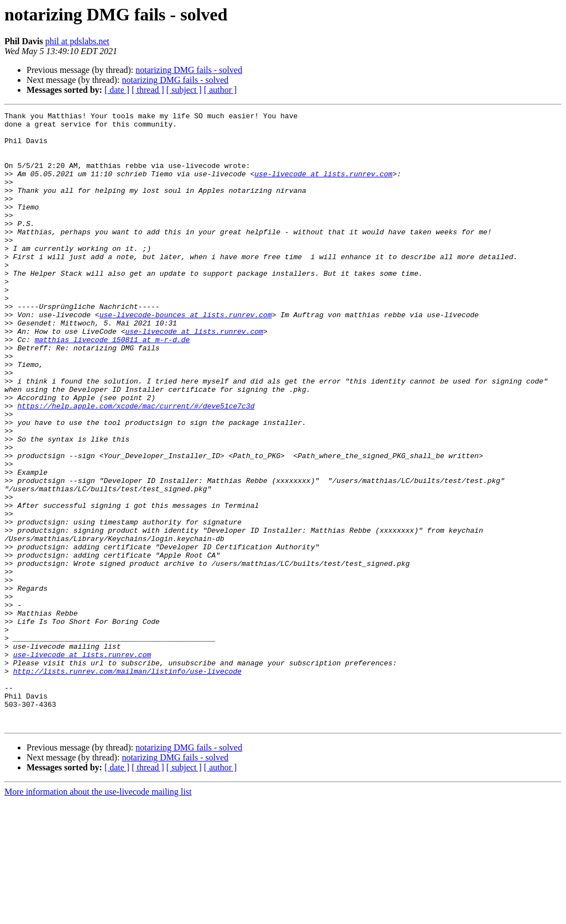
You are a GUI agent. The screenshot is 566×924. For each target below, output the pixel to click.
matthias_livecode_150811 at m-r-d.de (112, 386)
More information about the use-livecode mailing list (98, 914)
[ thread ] (148, 90)
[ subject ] (184, 90)
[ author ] (221, 90)
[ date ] (117, 90)
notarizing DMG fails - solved (189, 70)
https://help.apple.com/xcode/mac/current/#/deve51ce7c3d (136, 465)
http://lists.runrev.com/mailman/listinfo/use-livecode (127, 784)
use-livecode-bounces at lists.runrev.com (186, 356)
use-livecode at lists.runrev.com (323, 187)
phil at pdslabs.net (77, 41)
